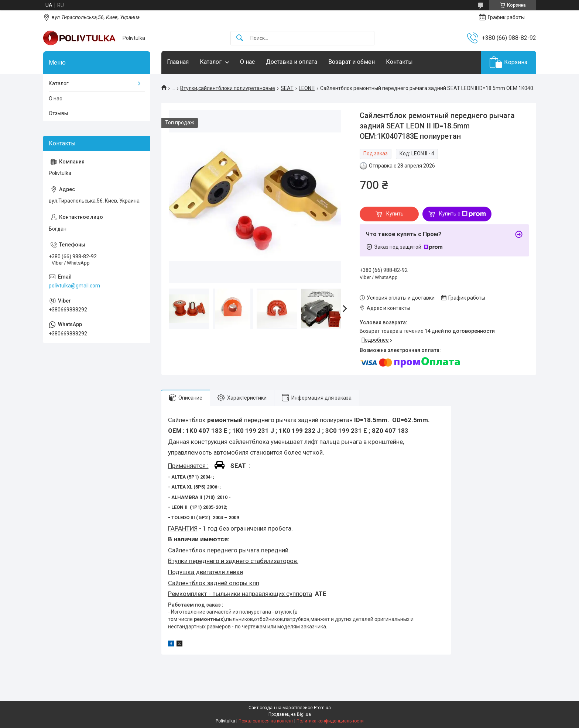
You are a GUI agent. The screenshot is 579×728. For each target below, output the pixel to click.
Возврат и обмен (352, 62)
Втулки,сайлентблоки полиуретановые (228, 88)
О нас (247, 62)
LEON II (307, 88)
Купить (395, 214)
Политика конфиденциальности (330, 721)
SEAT (287, 88)
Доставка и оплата (292, 62)
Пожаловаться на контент (266, 721)
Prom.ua (322, 708)
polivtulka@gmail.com (74, 286)
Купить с (462, 214)
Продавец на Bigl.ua (290, 714)
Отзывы (58, 113)
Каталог (211, 62)
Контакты (399, 62)
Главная (178, 62)
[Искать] (240, 38)
